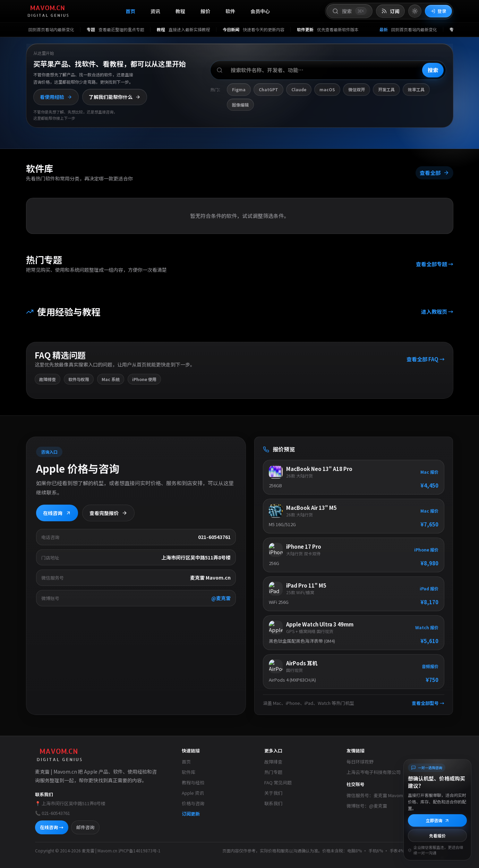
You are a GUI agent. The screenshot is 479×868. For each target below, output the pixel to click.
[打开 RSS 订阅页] (390, 11)
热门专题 (273, 772)
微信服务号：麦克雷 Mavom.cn (378, 795)
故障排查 (273, 762)
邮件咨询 (85, 827)
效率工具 (416, 89)
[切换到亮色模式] (415, 11)
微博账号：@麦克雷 (367, 806)
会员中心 (260, 11)
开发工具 (386, 89)
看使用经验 (56, 97)
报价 (205, 11)
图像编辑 (240, 105)
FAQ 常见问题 (278, 782)
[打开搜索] (349, 11)
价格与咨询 (193, 803)
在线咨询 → (52, 827)
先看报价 (437, 836)
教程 (180, 11)
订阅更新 (191, 814)
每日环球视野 (360, 762)
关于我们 (273, 793)
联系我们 (273, 803)
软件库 (189, 772)
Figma (239, 89)
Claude (299, 89)
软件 (230, 11)
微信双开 (357, 89)
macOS (327, 89)
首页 (130, 11)
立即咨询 (438, 820)
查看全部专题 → (434, 264)
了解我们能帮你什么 (115, 97)
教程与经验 (193, 782)
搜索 (433, 70)
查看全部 (434, 173)
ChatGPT (268, 89)
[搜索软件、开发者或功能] (328, 70)
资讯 (155, 11)
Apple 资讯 (193, 793)
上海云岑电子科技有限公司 (374, 772)
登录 (438, 11)
